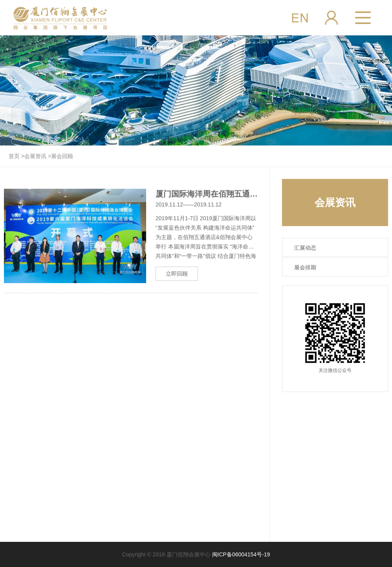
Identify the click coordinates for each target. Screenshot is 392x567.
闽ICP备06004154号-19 (241, 554)
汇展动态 (305, 248)
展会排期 (305, 267)
